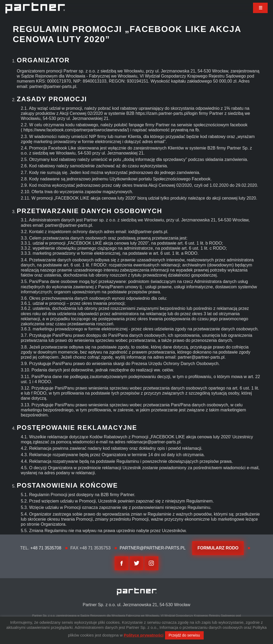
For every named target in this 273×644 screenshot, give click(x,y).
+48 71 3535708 (46, 548)
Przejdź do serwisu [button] (184, 635)
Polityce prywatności (144, 635)
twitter (136, 563)
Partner (35, 8)
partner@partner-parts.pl (153, 548)
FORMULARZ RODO (218, 548)
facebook (122, 563)
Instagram (151, 563)
